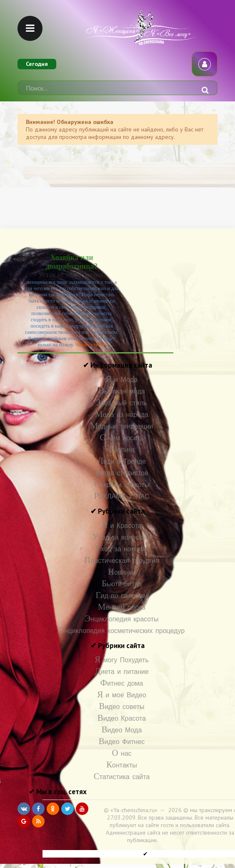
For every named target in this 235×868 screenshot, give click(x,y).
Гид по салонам (122, 596)
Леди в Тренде (122, 461)
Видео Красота (122, 718)
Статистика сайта (122, 777)
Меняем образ (122, 607)
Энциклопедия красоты (121, 619)
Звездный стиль (121, 403)
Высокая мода (122, 391)
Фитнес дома (121, 683)
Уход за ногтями (121, 549)
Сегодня (37, 64)
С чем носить (121, 438)
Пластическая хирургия (122, 561)
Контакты (122, 765)
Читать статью (90, 345)
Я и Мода (122, 380)
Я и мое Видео (122, 695)
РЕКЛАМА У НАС (121, 496)
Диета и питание (122, 672)
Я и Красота (122, 526)
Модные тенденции (121, 426)
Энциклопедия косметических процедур (122, 631)
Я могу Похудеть (122, 660)
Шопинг (122, 450)
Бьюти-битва (122, 584)
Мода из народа (122, 415)
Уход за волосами (122, 537)
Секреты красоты (122, 485)
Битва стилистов (122, 473)
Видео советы (122, 707)
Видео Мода (122, 730)
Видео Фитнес (122, 742)
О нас (121, 753)
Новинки (122, 572)
